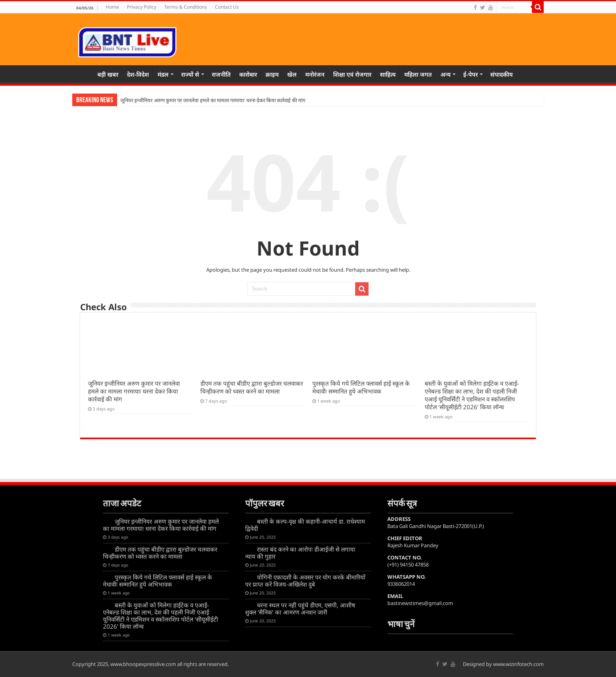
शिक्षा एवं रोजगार (352, 74)
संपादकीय (501, 74)
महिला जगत (418, 74)
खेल (292, 74)
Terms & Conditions (186, 7)
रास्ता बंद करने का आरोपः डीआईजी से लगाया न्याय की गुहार (300, 553)
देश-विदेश (138, 74)
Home (112, 7)
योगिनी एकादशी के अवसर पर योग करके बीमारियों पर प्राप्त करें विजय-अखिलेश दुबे (305, 581)
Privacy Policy (142, 7)
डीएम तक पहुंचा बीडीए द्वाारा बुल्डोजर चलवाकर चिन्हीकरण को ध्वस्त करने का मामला (252, 387)
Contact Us (227, 7)
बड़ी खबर (108, 74)
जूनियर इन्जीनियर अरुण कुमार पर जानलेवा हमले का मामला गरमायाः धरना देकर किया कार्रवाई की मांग (213, 100)
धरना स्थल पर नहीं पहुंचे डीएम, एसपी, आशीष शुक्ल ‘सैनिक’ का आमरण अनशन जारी (300, 609)
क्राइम (272, 74)
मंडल (163, 74)
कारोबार (248, 74)
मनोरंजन (315, 74)
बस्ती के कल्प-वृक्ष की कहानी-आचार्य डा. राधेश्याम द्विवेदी (305, 525)
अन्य (445, 74)
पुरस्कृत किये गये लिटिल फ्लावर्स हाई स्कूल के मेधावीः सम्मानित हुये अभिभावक (361, 387)
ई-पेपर (470, 74)
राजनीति (221, 74)
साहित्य (388, 74)
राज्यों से (190, 74)
